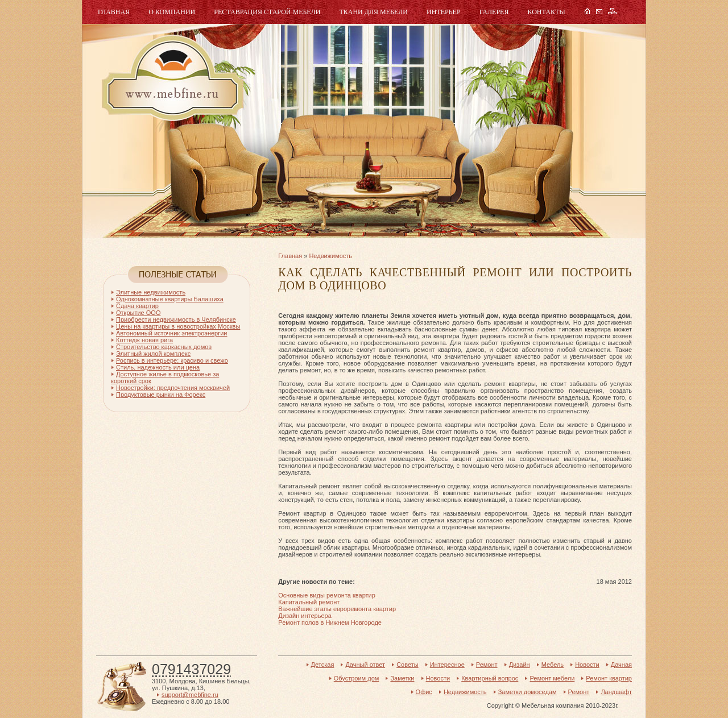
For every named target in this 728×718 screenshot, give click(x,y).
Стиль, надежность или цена (158, 367)
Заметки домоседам (528, 692)
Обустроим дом (357, 678)
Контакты (546, 12)
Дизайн (520, 665)
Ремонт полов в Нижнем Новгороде (330, 622)
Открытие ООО (138, 313)
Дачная (621, 665)
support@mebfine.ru (190, 695)
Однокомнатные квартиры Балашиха (170, 299)
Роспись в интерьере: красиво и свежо (172, 360)
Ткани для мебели (373, 12)
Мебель (171, 78)
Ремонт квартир (609, 678)
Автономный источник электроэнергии (172, 333)
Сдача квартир (137, 306)
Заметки (402, 678)
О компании (172, 12)
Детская (323, 665)
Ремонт (487, 665)
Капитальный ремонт (309, 602)
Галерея (494, 12)
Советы (407, 665)
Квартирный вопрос (490, 678)
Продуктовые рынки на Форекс (161, 395)
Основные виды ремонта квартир (327, 595)
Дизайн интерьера (305, 616)
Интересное (447, 665)
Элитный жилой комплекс (153, 354)
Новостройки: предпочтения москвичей (173, 388)
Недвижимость (330, 256)
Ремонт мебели (552, 678)
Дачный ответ (365, 665)
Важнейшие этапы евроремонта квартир (337, 609)
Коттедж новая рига (144, 340)
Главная (114, 12)
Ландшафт (616, 692)
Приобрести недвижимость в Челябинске (176, 319)
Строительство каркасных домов (164, 347)
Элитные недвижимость (151, 292)
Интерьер (444, 12)
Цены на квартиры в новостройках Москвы (178, 326)
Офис (424, 692)
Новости (587, 665)
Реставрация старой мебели (267, 12)
